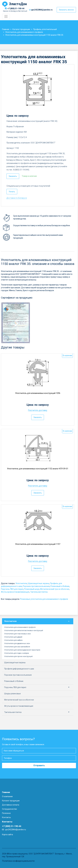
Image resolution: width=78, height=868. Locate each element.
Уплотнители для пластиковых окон (17, 634)
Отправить (39, 765)
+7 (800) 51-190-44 (16, 9)
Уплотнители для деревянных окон (17, 643)
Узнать (12, 192)
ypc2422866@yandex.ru (42, 10)
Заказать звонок (66, 10)
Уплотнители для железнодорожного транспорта (22, 650)
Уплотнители (21, 583)
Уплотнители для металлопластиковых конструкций (24, 631)
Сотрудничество (9, 809)
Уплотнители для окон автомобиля (17, 647)
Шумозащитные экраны (39, 583)
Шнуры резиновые (12, 694)
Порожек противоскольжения (36, 586)
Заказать (13, 176)
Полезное (6, 813)
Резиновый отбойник (60, 586)
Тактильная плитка (39, 592)
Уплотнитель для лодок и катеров (16, 653)
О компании (7, 796)
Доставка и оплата (11, 805)
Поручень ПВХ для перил (12, 589)
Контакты (6, 817)
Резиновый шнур (32, 589)
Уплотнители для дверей (13, 637)
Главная (6, 792)
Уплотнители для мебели (13, 640)
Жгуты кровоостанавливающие (15, 592)
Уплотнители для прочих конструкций (18, 656)
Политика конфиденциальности (18, 861)
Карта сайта (7, 835)
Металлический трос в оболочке (55, 589)
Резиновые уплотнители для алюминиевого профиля (44, 599)
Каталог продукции (11, 801)
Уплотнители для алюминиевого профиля (20, 627)
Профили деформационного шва (19, 669)
